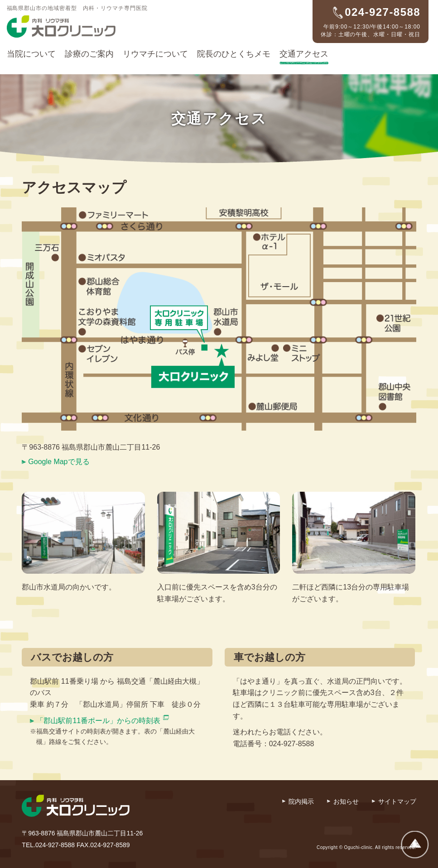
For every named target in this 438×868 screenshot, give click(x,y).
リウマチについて (155, 54)
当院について (31, 54)
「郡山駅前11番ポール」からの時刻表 (98, 721)
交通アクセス (304, 54)
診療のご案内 (89, 54)
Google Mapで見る (59, 462)
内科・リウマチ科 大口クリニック (61, 27)
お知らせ (346, 801)
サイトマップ (397, 801)
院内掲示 (301, 801)
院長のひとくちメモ (234, 54)
